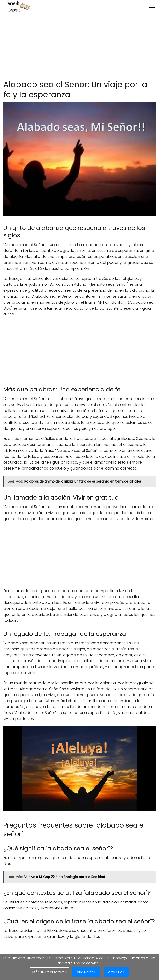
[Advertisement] (79, 46)
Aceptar (116, 972)
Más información (49, 972)
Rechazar (86, 972)
